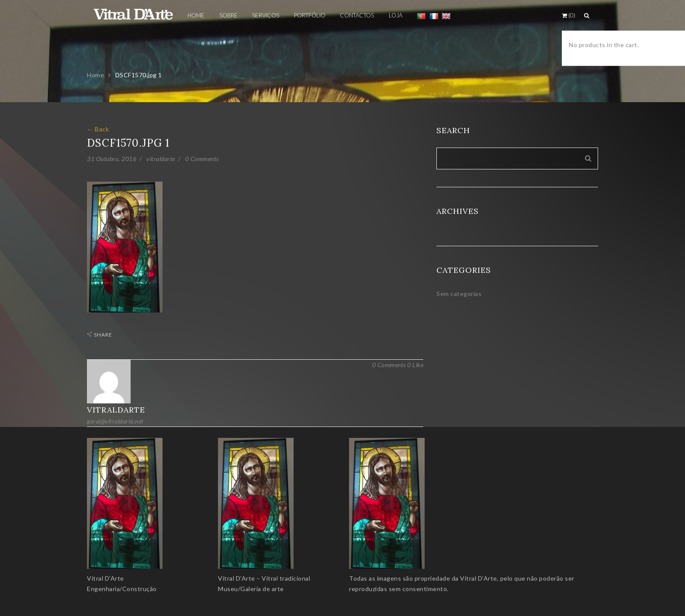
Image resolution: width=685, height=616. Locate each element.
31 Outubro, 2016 (112, 159)
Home (95, 75)
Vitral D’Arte (106, 578)
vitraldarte (161, 159)
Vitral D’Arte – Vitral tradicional (264, 578)
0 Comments (202, 159)
